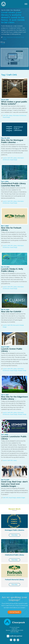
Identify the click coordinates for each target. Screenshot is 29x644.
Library (4, 38)
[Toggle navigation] (26, 4)
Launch (5, 158)
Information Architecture (13, 38)
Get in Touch (14, 612)
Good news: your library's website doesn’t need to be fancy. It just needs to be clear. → (13, 17)
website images (21, 498)
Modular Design (22, 371)
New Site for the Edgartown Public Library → (14, 398)
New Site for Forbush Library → (11, 229)
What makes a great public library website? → (14, 103)
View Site (14, 535)
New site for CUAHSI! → (12, 312)
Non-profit (16, 325)
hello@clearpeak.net (15, 633)
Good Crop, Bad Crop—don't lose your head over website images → (14, 484)
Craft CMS (5, 115)
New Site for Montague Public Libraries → (12, 141)
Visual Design (6, 117)
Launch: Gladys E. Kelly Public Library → (12, 270)
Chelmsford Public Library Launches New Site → (13, 185)
